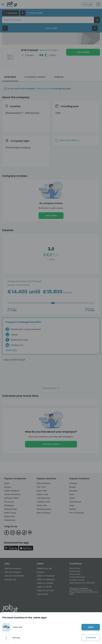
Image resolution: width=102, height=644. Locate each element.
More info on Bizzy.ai (67, 140)
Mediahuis (9, 505)
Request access (44, 89)
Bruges (73, 487)
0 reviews (30, 55)
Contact (40, 572)
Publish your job (44, 568)
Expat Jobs (42, 491)
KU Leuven (9, 502)
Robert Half (9, 516)
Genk (72, 494)
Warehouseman (44, 509)
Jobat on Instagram (46, 579)
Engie (7, 483)
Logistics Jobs (43, 502)
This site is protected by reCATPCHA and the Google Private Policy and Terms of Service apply (83, 591)
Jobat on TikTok (44, 587)
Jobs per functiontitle (14, 576)
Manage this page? (49, 50)
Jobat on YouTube (45, 590)
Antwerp (73, 483)
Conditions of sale (77, 580)
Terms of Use (75, 568)
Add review (83, 52)
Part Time (41, 487)
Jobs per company (13, 568)
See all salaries (49, 388)
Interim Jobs (42, 494)
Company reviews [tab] (35, 77)
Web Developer (44, 513)
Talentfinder (10, 520)
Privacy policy (75, 574)
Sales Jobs (42, 505)
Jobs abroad (75, 502)
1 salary (52, 55)
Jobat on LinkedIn (45, 583)
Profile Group (10, 513)
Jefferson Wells (11, 498)
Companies (11, 13)
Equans (8, 487)
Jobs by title (42, 594)
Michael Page (10, 509)
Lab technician (43, 498)
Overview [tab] (10, 77)
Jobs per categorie (13, 572)
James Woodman (12, 494)
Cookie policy (75, 571)
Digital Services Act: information (82, 583)
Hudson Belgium (12, 491)
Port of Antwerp (77, 513)
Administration (43, 483)
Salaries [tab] (59, 77)
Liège (72, 505)
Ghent (72, 498)
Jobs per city (10, 579)
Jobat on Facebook (46, 576)
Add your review (51, 444)
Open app (88, 4)
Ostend (73, 509)
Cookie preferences (77, 577)
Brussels (73, 491)
